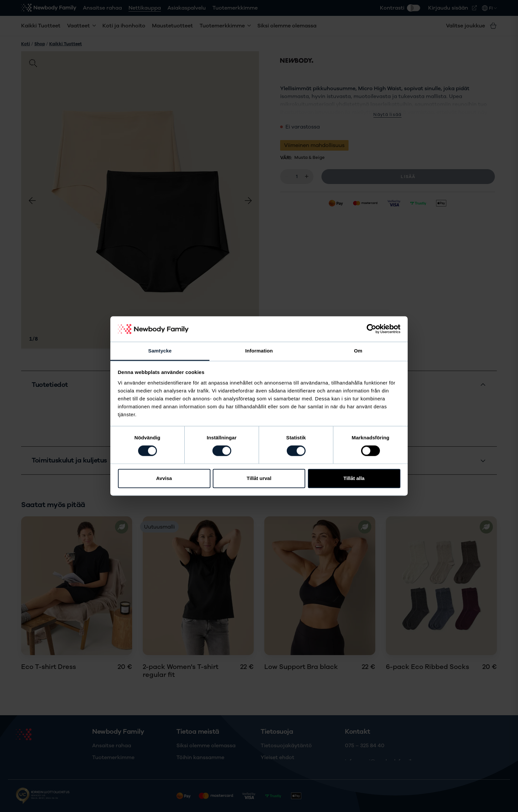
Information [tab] (259, 351)
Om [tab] (358, 351)
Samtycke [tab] (160, 351)
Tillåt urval (259, 478)
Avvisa (164, 478)
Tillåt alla (354, 478)
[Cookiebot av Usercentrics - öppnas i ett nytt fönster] (371, 329)
